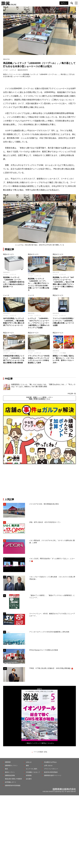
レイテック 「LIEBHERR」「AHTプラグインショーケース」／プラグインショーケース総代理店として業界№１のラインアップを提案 (39, 323)
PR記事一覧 (72, 394)
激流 (6, 769)
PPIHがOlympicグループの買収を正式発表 (44, 650)
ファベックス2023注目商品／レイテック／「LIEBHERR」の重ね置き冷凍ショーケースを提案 (63, 322)
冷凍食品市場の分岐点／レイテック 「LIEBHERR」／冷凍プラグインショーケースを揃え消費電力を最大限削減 (14, 359)
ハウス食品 (63, 353)
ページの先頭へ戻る (40, 752)
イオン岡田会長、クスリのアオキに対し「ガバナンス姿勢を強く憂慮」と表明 (52, 542)
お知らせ (29, 762)
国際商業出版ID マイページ (53, 775)
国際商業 (8, 762)
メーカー (6, 70)
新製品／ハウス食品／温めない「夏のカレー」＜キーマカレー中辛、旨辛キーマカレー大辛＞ (63, 359)
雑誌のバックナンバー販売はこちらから (40, 743)
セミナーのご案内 (32, 769)
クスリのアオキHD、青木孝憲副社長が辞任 (44, 504)
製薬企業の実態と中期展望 (13, 779)
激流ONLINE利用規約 (51, 772)
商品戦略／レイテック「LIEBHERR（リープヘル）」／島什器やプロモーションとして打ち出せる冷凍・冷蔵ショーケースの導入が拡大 (39, 284)
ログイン (64, 3)
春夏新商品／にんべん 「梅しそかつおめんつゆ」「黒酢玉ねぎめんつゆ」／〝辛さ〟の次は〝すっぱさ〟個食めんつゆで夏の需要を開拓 (43, 385)
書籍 (27, 766)
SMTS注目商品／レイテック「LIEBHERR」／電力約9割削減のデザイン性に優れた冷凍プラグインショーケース (14, 322)
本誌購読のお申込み (50, 762)
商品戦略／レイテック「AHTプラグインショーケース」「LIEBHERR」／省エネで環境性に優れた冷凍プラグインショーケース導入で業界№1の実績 (63, 283)
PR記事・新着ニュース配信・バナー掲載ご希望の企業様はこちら (39, 398)
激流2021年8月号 (23, 70)
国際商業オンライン (11, 766)
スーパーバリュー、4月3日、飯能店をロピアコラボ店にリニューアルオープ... (52, 615)
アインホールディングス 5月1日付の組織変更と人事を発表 (49, 632)
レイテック (13, 70)
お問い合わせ (48, 766)
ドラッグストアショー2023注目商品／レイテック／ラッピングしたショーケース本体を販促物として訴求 (39, 359)
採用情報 (29, 775)
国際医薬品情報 (10, 775)
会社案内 (29, 779)
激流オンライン (8, 74)
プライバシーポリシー (51, 769)
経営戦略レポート (11, 782)
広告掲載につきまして (33, 772)
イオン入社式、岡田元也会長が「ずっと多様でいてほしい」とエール (52, 560)
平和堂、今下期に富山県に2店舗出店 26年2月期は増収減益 (50, 668)
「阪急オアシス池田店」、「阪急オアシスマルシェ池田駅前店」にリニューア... (52, 597)
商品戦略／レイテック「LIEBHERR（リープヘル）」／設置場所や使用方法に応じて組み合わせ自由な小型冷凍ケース (14, 282)
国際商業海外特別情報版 (13, 786)
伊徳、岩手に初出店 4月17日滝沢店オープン (45, 522)
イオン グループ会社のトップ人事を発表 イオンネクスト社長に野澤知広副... (52, 578)
